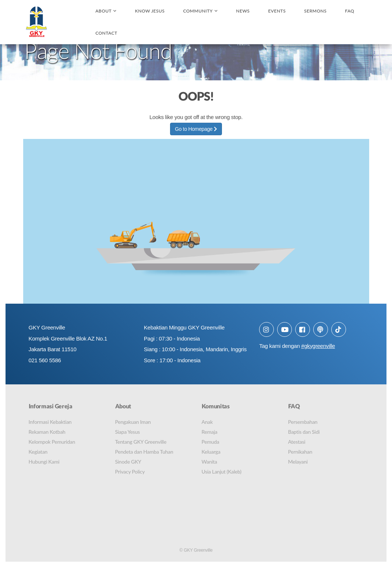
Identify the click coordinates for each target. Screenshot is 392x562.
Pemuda (211, 442)
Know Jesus (150, 11)
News (243, 11)
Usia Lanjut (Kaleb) (222, 472)
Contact (106, 33)
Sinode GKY (128, 462)
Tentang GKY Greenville (141, 442)
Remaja (210, 432)
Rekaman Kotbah (47, 432)
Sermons (315, 11)
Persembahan (303, 422)
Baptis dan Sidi (304, 432)
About (103, 11)
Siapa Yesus (128, 432)
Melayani (298, 462)
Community (198, 11)
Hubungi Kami (44, 462)
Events (277, 11)
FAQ (349, 11)
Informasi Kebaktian (50, 422)
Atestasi (297, 442)
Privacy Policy (130, 472)
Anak (207, 422)
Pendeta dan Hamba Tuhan (144, 452)
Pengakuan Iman (133, 422)
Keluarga (211, 452)
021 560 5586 (45, 361)
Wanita (209, 462)
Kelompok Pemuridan (52, 442)
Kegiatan (38, 452)
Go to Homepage (196, 129)
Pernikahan (300, 452)
